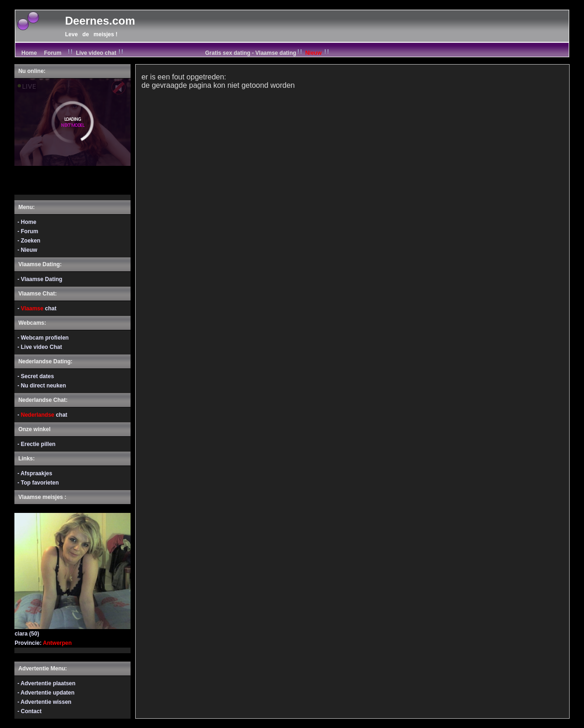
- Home (27, 222)
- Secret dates (36, 376)
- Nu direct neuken (42, 386)
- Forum (28, 231)
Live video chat (96, 53)
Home (28, 53)
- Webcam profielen (43, 338)
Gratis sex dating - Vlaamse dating (268, 53)
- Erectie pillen (36, 444)
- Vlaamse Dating (40, 279)
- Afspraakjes (35, 473)
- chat (37, 308)
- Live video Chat (39, 347)
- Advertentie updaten (46, 693)
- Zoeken (29, 241)
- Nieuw (27, 250)
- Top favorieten (38, 483)
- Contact (29, 711)
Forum (53, 53)
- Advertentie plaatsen (46, 683)
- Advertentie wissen (44, 702)
